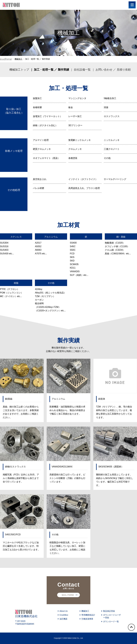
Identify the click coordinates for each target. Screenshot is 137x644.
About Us (64, 611)
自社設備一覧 (82, 70)
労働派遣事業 (87, 619)
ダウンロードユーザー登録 (112, 616)
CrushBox (64, 615)
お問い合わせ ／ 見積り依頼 (113, 70)
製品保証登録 (109, 611)
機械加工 (18, 59)
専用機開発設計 (88, 615)
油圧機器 (63, 619)
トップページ (6, 59)
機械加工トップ (19, 70)
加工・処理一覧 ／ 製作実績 (51, 70)
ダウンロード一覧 (111, 622)
